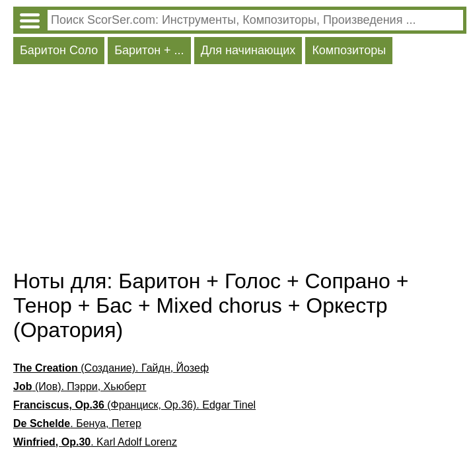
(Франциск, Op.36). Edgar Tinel (134, 405)
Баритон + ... (149, 50)
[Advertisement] (240, 170)
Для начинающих (248, 50)
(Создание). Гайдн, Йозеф (111, 368)
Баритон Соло (59, 50)
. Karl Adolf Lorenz (95, 442)
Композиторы (349, 50)
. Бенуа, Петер (77, 423)
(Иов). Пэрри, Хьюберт (80, 386)
